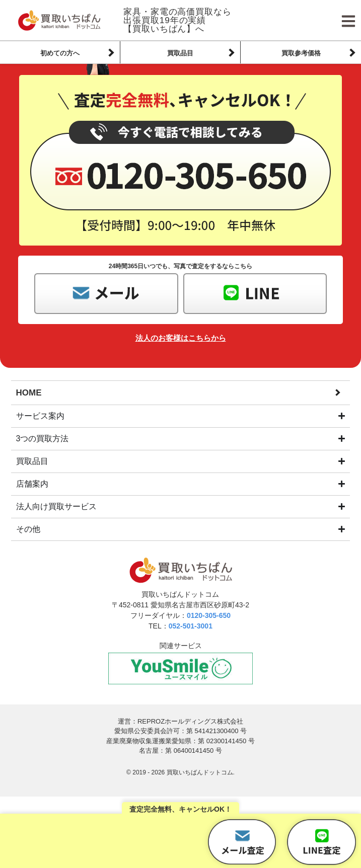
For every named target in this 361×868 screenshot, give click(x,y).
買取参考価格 (301, 53)
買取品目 (180, 53)
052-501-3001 (191, 626)
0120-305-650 (209, 615)
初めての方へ (60, 53)
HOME (29, 393)
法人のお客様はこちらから (181, 338)
